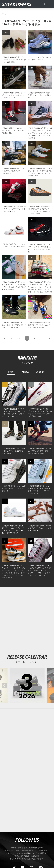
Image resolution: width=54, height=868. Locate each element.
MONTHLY (40, 372)
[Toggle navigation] (49, 4)
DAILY (11, 372)
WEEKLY (25, 372)
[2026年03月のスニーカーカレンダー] (27, 686)
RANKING (27, 358)
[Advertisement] (27, 739)
